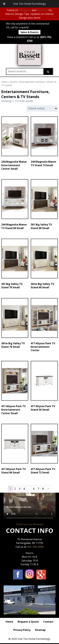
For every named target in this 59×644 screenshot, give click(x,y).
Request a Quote (28, 622)
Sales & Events (29, 32)
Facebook (42, 10)
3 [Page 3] (20, 489)
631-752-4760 (35, 547)
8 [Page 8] (43, 489)
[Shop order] (42, 109)
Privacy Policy (22, 630)
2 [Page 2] (15, 489)
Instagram (25, 10)
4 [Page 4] (24, 489)
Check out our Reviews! (29, 524)
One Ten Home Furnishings (29, 4)
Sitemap (40, 630)
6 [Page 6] (34, 489)
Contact (48, 622)
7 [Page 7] (38, 489)
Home (4, 82)
